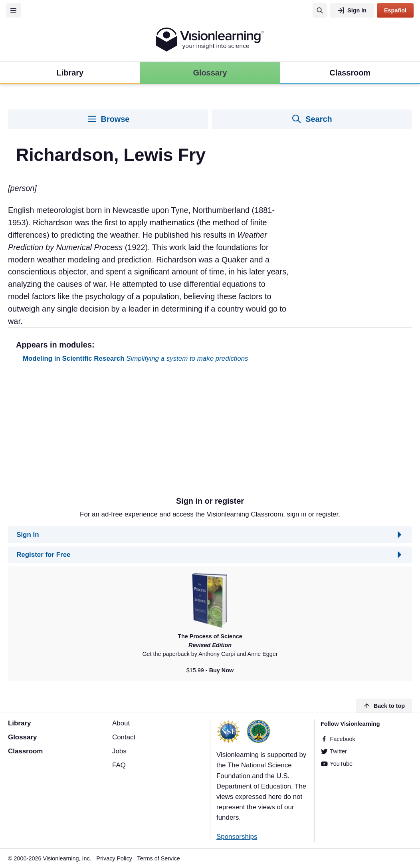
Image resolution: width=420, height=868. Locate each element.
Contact (124, 737)
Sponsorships (237, 837)
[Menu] (14, 10)
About (121, 723)
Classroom (25, 751)
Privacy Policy (114, 858)
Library (19, 723)
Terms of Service (159, 858)
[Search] (320, 10)
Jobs (119, 751)
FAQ (119, 765)
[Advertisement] (210, 433)
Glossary (22, 737)
